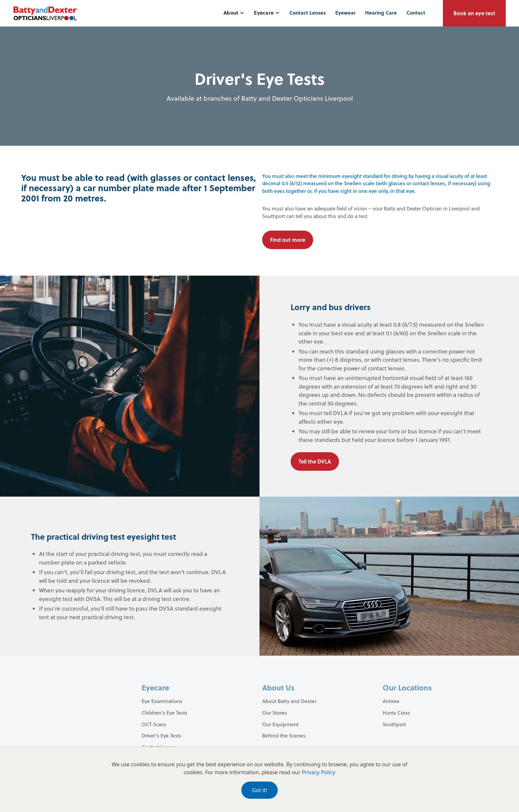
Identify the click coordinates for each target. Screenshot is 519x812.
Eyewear (346, 13)
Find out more (288, 240)
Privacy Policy (319, 772)
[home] (45, 13)
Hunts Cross (396, 713)
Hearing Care (381, 13)
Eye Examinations (162, 701)
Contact (416, 13)
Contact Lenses (307, 13)
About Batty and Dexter (289, 701)
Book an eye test (474, 13)
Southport (394, 724)
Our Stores (275, 713)
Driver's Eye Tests (162, 735)
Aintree (391, 701)
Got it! (259, 790)
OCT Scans (154, 724)
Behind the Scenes (284, 735)
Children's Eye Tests (165, 713)
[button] (234, 13)
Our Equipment (280, 724)
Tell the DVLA (315, 461)
